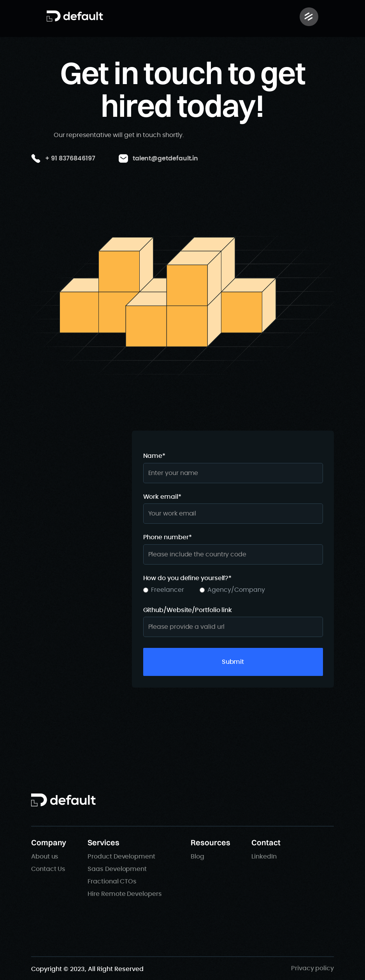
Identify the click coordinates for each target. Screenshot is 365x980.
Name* (154, 456)
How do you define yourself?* (188, 578)
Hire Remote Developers (125, 894)
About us (45, 857)
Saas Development (117, 869)
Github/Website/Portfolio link (188, 610)
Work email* (162, 497)
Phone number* (168, 537)
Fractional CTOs (112, 881)
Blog (197, 857)
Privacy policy (312, 968)
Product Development (121, 857)
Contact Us (48, 869)
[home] (75, 16)
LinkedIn (264, 857)
